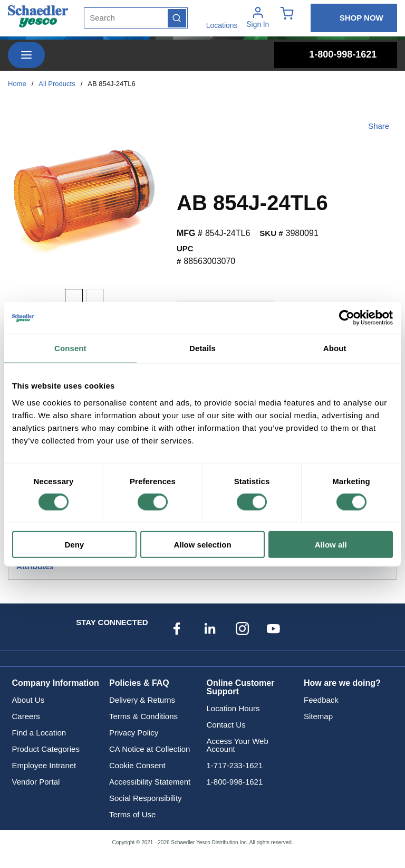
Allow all (331, 544)
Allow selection (202, 544)
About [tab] (335, 348)
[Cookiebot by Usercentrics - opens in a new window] (347, 318)
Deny (74, 544)
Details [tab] (202, 348)
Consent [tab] (70, 348)
